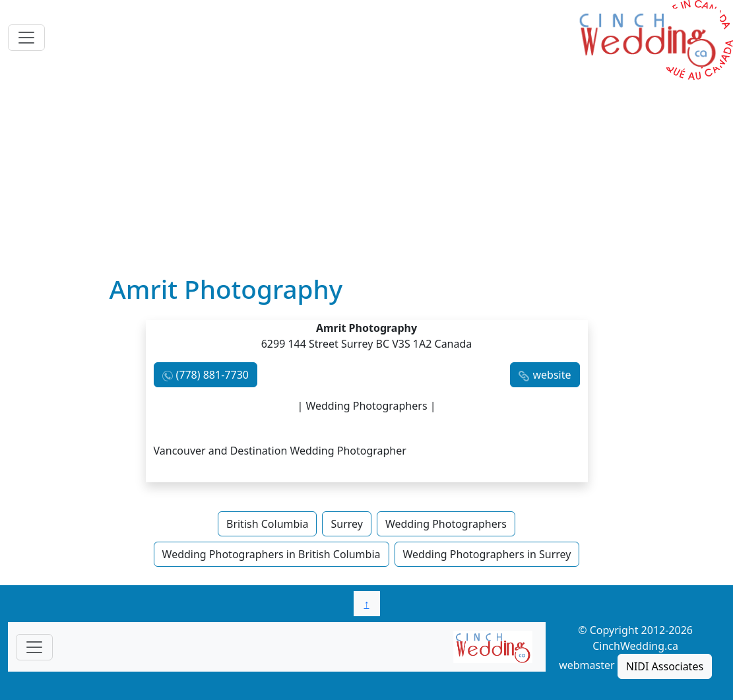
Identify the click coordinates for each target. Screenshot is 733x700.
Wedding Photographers (446, 524)
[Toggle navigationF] (34, 647)
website (552, 375)
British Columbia (267, 524)
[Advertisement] (366, 175)
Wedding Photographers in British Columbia (271, 554)
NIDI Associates (665, 666)
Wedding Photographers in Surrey (487, 554)
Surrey (346, 524)
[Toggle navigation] (26, 38)
